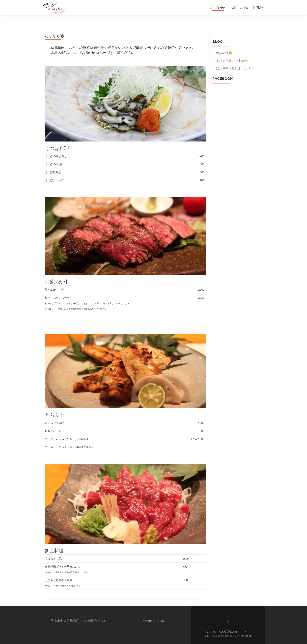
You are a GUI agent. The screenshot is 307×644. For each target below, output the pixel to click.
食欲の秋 (224, 46)
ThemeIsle (244, 629)
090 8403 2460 (154, 614)
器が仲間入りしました (233, 61)
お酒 (233, 7)
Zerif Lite (211, 629)
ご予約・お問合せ (253, 7)
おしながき (218, 7)
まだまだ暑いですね (232, 54)
